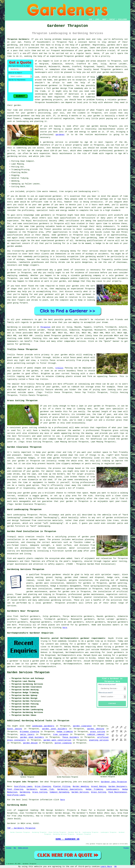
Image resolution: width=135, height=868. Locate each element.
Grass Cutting (40, 792)
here (65, 628)
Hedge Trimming (94, 789)
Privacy (126, 848)
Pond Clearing (15, 789)
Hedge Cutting (23, 848)
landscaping (41, 94)
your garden (40, 199)
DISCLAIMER (122, 19)
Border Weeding (81, 786)
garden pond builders (55, 729)
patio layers (27, 734)
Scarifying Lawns (23, 786)
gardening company (91, 275)
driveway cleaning (29, 732)
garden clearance (82, 726)
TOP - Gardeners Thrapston (21, 828)
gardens (111, 45)
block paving (15, 729)
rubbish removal (96, 734)
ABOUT (104, 19)
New (15, 848)
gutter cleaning (63, 743)
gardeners (46, 215)
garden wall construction (57, 740)
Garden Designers (118, 786)
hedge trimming (65, 732)
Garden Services (80, 792)
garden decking (96, 729)
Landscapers (112, 789)
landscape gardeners (43, 726)
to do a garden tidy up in (92, 641)
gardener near (15, 667)
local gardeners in (117, 652)
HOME (91, 19)
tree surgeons (61, 734)
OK (116, 867)
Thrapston (45, 327)
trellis (59, 368)
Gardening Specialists (70, 789)
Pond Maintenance (118, 792)
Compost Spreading (59, 792)
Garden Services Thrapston (28, 672)
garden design (30, 743)
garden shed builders (32, 737)
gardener (79, 56)
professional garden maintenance (86, 594)
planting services (99, 740)
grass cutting (98, 732)
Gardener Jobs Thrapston (114, 782)
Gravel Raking (99, 786)
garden (81, 39)
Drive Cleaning (43, 786)
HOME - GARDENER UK (67, 839)
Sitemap (9, 848)
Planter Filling (62, 786)
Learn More (106, 867)
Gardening (25, 792)
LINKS (97, 19)
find (15, 616)
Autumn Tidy (47, 789)
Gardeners (32, 789)
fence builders (70, 737)
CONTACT (112, 19)
